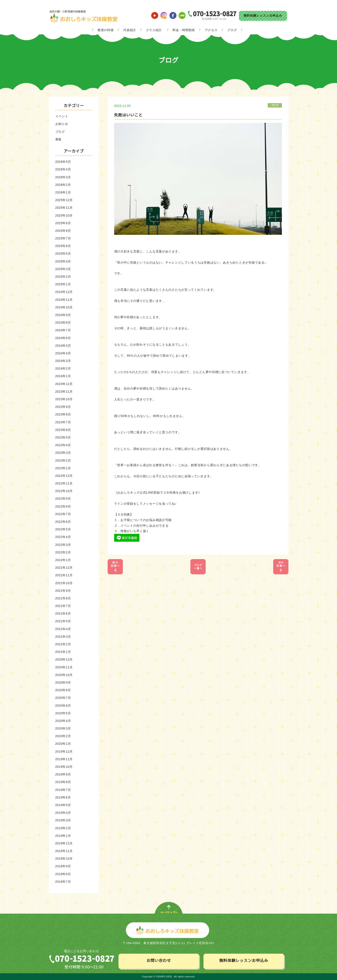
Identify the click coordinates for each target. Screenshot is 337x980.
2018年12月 (64, 843)
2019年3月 (63, 820)
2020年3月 (63, 728)
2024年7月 (63, 330)
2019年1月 (63, 836)
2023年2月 (63, 461)
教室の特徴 (106, 30)
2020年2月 (63, 736)
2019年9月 (63, 774)
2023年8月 (63, 414)
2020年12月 (64, 659)
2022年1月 (63, 560)
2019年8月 (63, 782)
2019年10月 (64, 767)
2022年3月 (63, 545)
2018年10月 (64, 859)
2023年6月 (63, 430)
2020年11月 (64, 667)
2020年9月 (63, 682)
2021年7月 (63, 606)
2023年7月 (63, 422)
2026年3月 (63, 177)
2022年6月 (63, 522)
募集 (58, 139)
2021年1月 (63, 652)
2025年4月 (63, 261)
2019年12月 (64, 751)
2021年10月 (64, 583)
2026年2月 (63, 185)
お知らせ (62, 124)
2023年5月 (63, 437)
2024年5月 (63, 346)
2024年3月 (63, 361)
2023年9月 (63, 407)
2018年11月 (64, 851)
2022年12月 (64, 476)
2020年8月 (63, 690)
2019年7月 (63, 790)
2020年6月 (63, 706)
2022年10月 (64, 491)
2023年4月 (63, 445)
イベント (62, 116)
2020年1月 (63, 744)
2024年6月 (63, 338)
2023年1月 (63, 468)
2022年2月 (63, 552)
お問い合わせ (159, 961)
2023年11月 (64, 392)
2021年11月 (64, 575)
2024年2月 (63, 368)
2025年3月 (63, 269)
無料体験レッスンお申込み (263, 16)
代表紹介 (130, 30)
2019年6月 (63, 797)
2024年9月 (63, 315)
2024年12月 (64, 292)
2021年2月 (63, 644)
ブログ (232, 30)
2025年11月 (64, 208)
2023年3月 (63, 453)
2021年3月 (63, 637)
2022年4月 (63, 537)
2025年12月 (64, 200)
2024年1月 (63, 376)
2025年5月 (63, 254)
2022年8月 (63, 506)
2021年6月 (63, 614)
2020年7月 (63, 698)
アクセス (211, 30)
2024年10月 (64, 307)
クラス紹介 (154, 30)
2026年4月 (63, 169)
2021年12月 (64, 568)
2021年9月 (63, 591)
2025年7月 (63, 238)
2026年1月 (63, 192)
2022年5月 (63, 529)
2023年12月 (64, 384)
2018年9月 (63, 866)
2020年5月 (63, 713)
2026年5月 (63, 162)
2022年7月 (63, 514)
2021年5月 (63, 621)
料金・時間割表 (184, 30)
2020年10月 (64, 675)
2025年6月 (63, 246)
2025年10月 (64, 215)
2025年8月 (63, 231)
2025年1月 (63, 284)
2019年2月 (63, 828)
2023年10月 (64, 399)
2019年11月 (64, 759)
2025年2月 (63, 277)
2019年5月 (63, 805)
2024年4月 (63, 353)
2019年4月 (63, 813)
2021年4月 (63, 629)
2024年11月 (64, 300)
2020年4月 (63, 721)
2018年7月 (63, 882)
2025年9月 (63, 223)
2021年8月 (63, 598)
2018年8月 (63, 874)
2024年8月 (63, 323)
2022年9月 (63, 499)
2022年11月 (64, 483)
